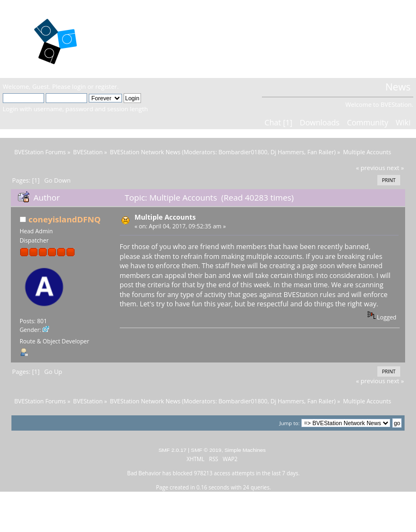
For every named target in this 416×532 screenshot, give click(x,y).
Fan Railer (320, 152)
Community (368, 122)
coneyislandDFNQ (64, 219)
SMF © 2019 (206, 450)
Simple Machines (245, 450)
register (106, 86)
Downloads (319, 122)
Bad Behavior (144, 473)
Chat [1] (279, 122)
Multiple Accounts (165, 217)
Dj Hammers (287, 152)
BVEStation (140, 38)
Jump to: (289, 423)
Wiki (403, 122)
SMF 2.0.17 (173, 450)
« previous (371, 168)
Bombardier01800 (243, 152)
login (79, 86)
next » (395, 168)
